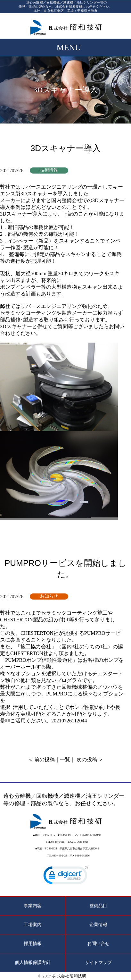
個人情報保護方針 (33, 963)
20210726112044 (69, 721)
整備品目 (98, 906)
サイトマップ (98, 963)
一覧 (65, 759)
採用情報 (33, 944)
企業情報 (98, 925)
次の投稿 (87, 759)
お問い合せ (98, 944)
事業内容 (33, 906)
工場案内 (33, 925)
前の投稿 (45, 759)
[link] (66, 877)
